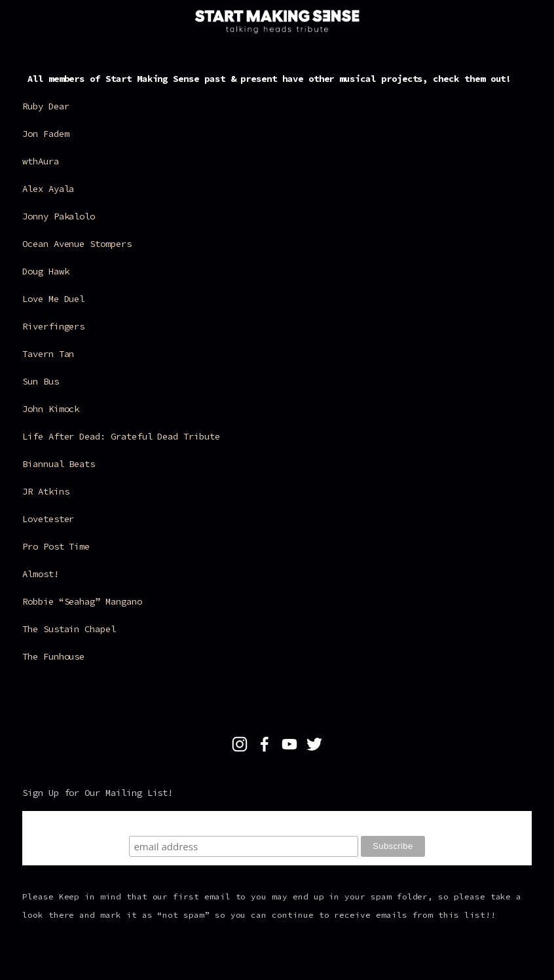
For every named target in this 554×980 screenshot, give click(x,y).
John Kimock (51, 409)
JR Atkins (46, 491)
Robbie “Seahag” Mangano (82, 601)
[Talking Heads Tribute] (240, 744)
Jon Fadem (46, 134)
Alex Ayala (51, 189)
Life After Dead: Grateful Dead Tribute (121, 436)
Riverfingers (53, 326)
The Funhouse (53, 656)
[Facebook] (265, 744)
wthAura (41, 161)
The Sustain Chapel (69, 629)
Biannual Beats (59, 464)
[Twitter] (314, 744)
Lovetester (48, 519)
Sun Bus (41, 381)
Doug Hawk (46, 271)
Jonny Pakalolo (59, 216)
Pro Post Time (56, 546)
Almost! (41, 574)
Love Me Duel (53, 299)
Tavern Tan (48, 354)
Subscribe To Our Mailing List (277, 823)
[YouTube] (289, 744)
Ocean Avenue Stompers (77, 244)
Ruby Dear (46, 106)
